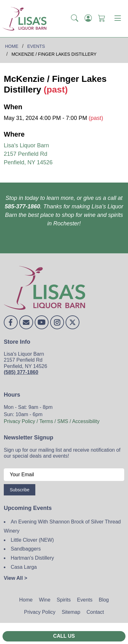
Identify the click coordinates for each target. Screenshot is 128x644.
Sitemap (71, 612)
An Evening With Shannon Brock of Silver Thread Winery (62, 526)
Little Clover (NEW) (32, 540)
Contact (95, 612)
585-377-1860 (22, 206)
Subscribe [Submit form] (20, 490)
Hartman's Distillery (32, 558)
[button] (75, 19)
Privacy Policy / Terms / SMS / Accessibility (52, 421)
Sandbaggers (26, 549)
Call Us (64, 636)
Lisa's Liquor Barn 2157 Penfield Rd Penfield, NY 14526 (28, 154)
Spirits (64, 600)
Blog (104, 600)
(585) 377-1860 (21, 372)
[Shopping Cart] (102, 19)
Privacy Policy (40, 612)
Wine (44, 600)
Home (26, 600)
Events (85, 600)
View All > (15, 578)
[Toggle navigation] (118, 19)
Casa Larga (24, 567)
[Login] (88, 19)
